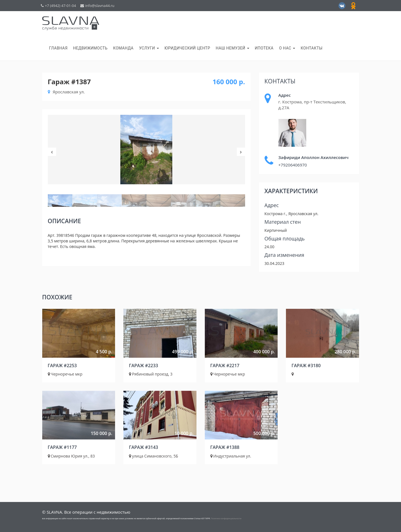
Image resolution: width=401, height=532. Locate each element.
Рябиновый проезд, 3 (151, 374)
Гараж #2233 (144, 366)
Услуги (149, 48)
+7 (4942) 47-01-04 (58, 6)
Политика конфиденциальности (226, 519)
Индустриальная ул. (231, 456)
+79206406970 (293, 165)
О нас (287, 48)
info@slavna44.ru (97, 6)
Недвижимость (90, 48)
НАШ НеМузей (232, 48)
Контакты (312, 48)
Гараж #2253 (62, 366)
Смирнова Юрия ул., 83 (71, 456)
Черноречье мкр (65, 374)
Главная (58, 48)
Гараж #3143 (144, 447)
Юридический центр (187, 48)
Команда (123, 48)
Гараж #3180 (306, 366)
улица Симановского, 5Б (154, 456)
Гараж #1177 (62, 447)
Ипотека (264, 48)
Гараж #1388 (225, 447)
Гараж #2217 (225, 366)
